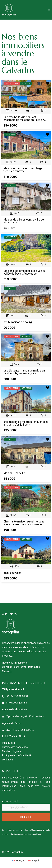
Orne (24, 667)
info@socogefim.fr (17, 703)
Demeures (34, 667)
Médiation (7, 760)
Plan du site (8, 743)
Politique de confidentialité (17, 755)
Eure (17, 667)
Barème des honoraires (15, 747)
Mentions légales (12, 751)
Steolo (34, 830)
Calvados (7, 667)
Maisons (7, 671)
